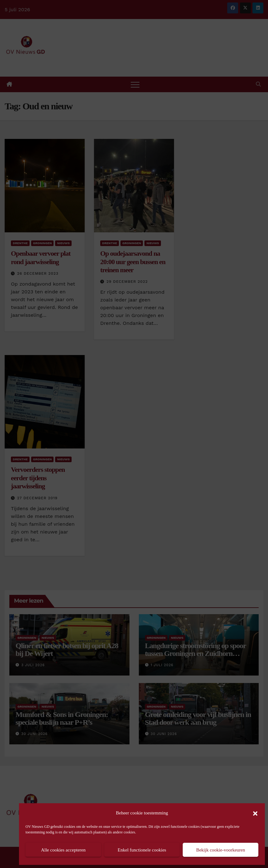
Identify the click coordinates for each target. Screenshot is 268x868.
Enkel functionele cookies (142, 850)
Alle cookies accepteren (63, 850)
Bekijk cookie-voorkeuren (221, 850)
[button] (255, 813)
